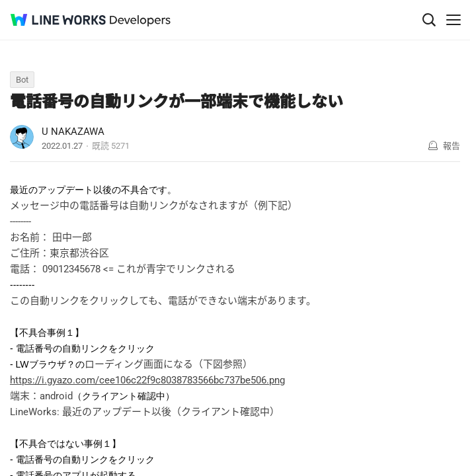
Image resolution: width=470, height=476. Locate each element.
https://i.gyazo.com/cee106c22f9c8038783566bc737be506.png (147, 380)
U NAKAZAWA (73, 132)
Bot (22, 80)
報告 (451, 146)
